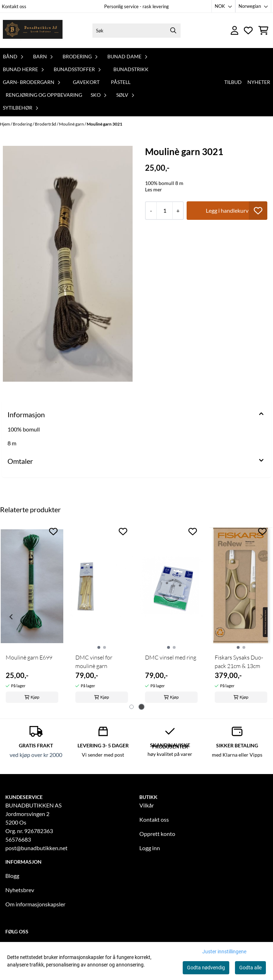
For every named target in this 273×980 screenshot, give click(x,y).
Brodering (23, 124)
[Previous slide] (11, 617)
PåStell (121, 82)
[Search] (173, 31)
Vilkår (147, 805)
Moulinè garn (72, 124)
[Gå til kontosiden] (235, 30)
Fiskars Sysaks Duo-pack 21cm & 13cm (239, 662)
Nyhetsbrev (20, 890)
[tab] (132, 707)
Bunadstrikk (131, 69)
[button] (258, 211)
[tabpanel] (32, 614)
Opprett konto (157, 834)
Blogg (12, 876)
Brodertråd (46, 124)
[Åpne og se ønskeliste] (248, 30)
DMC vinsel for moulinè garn (94, 662)
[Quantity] (164, 211)
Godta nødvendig (206, 968)
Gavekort (86, 82)
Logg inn (150, 848)
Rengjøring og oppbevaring (44, 95)
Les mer (154, 189)
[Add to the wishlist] (53, 531)
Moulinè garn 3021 (105, 124)
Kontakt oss (14, 6)
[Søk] (136, 31)
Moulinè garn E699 (29, 657)
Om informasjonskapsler (35, 904)
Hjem (5, 124)
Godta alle (250, 968)
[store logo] (33, 30)
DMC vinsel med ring (171, 657)
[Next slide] (262, 617)
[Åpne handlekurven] (263, 30)
